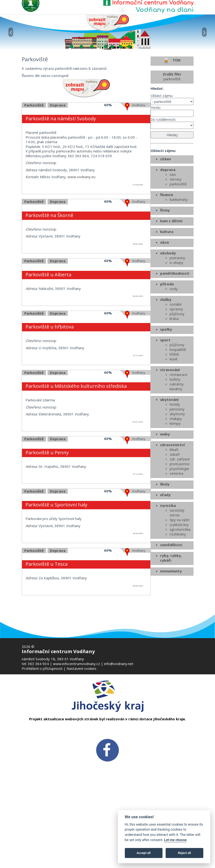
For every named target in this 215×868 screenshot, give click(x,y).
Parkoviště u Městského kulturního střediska (76, 428)
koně (173, 401)
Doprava (58, 147)
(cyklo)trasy (179, 566)
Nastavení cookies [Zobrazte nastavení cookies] (81, 668)
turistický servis (177, 555)
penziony (177, 451)
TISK (172, 102)
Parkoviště (34, 147)
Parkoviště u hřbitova (50, 369)
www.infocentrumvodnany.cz (76, 664)
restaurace (179, 416)
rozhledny (178, 576)
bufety (175, 421)
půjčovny (177, 356)
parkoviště (178, 226)
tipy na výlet (180, 562)
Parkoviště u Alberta (48, 316)
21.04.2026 (138, 226)
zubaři (175, 496)
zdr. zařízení (180, 501)
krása (174, 360)
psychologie (179, 510)
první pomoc (180, 506)
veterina (176, 515)
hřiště (174, 396)
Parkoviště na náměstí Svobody (61, 160)
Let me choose (176, 840)
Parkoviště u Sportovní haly (56, 547)
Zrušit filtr (172, 118)
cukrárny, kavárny (177, 428)
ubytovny (177, 456)
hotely (175, 446)
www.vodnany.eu (81, 219)
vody (174, 331)
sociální (176, 346)
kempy (175, 465)
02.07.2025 (138, 464)
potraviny (177, 300)
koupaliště (178, 391)
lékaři (174, 491)
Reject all (184, 853)
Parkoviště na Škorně (49, 257)
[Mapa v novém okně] (107, 22)
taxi (173, 216)
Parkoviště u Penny (47, 494)
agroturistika (180, 571)
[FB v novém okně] (107, 750)
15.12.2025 (138, 397)
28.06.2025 (138, 286)
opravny (176, 351)
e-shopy (176, 304)
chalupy (176, 460)
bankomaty (179, 241)
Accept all (144, 853)
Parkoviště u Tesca (47, 606)
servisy (176, 221)
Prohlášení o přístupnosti (42, 668)
